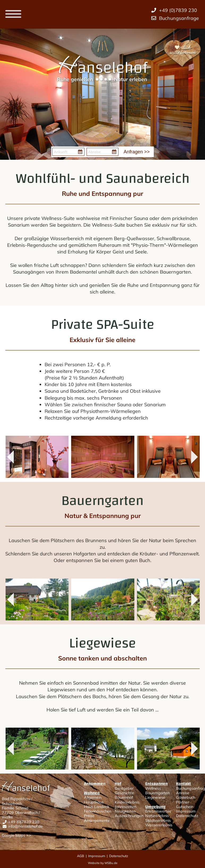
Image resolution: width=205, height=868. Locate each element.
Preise (89, 816)
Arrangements (97, 821)
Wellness (153, 788)
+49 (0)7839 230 (24, 822)
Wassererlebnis (159, 825)
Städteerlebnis (158, 821)
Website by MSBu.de (103, 863)
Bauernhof (124, 797)
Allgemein (93, 797)
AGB (81, 856)
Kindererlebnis (127, 802)
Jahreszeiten (125, 807)
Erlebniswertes (158, 811)
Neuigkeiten (125, 811)
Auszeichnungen (129, 816)
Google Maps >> (16, 835)
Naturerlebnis (157, 816)
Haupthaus (94, 802)
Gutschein (185, 807)
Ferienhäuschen (98, 811)
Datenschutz (187, 816)
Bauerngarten (157, 793)
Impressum (186, 811)
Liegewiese (155, 797)
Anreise (183, 793)
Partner (183, 802)
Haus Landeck (97, 807)
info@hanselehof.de (25, 826)
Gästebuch (186, 797)
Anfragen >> (137, 152)
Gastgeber (124, 788)
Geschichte (124, 793)
